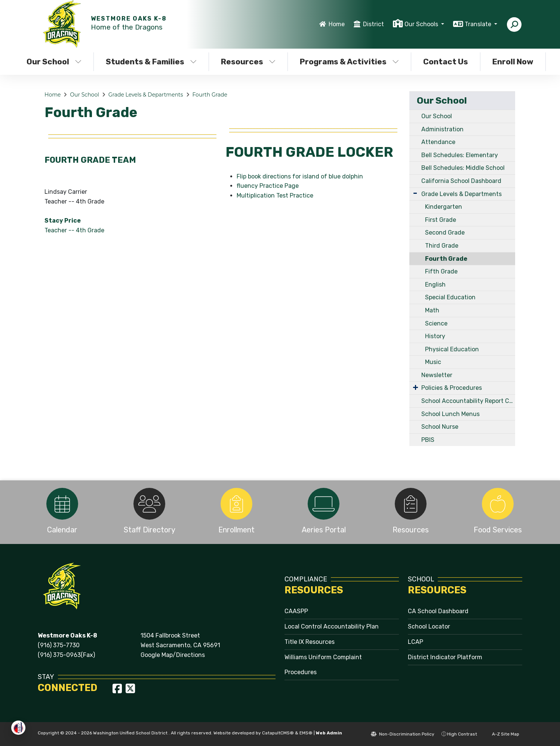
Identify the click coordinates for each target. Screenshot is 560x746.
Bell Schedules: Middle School (463, 168)
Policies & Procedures (452, 388)
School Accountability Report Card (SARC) (468, 401)
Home (337, 24)
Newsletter (437, 375)
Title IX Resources (310, 642)
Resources (248, 62)
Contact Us (446, 62)
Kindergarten (444, 207)
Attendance (438, 142)
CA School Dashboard (438, 611)
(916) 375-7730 (59, 645)
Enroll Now (513, 62)
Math (432, 310)
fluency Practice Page (268, 186)
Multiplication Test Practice (275, 195)
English (435, 285)
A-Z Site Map (502, 734)
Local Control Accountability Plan (332, 626)
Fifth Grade (441, 271)
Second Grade (445, 233)
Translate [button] (479, 24)
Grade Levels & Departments (146, 95)
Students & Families (151, 62)
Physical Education (452, 349)
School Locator (429, 626)
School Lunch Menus (450, 414)
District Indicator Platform (445, 657)
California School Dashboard (461, 181)
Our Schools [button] (422, 24)
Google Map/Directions (173, 655)
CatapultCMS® (278, 733)
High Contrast (462, 734)
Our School (54, 62)
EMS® (306, 733)
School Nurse (440, 427)
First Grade (441, 220)
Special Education (450, 297)
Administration (442, 129)
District (373, 24)
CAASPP (296, 611)
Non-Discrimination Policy (403, 734)
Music (433, 362)
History (435, 336)
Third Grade (442, 246)
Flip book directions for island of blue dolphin (300, 176)
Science (436, 323)
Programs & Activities (349, 62)
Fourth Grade (210, 95)
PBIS (428, 440)
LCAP (416, 642)
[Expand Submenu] (415, 193)
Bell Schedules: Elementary (460, 155)
